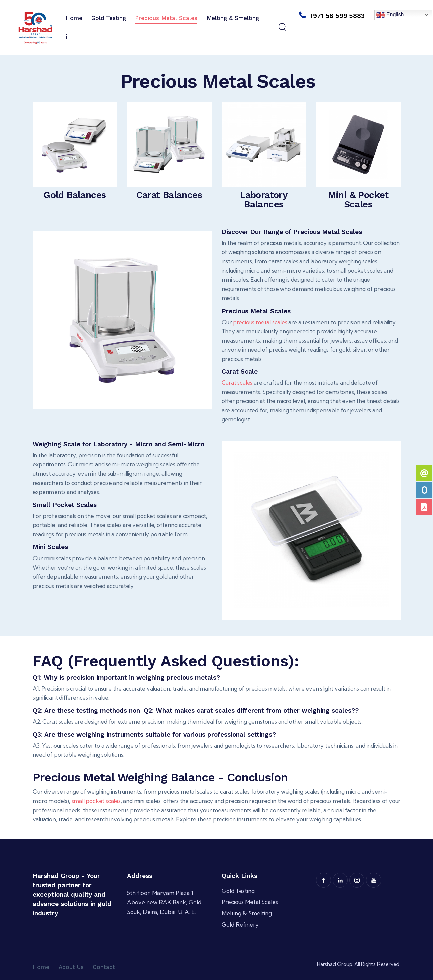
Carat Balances (169, 195)
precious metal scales (260, 322)
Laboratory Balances (264, 200)
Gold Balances (75, 195)
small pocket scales (96, 801)
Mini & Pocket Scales (358, 200)
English (390, 15)
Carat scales (237, 383)
